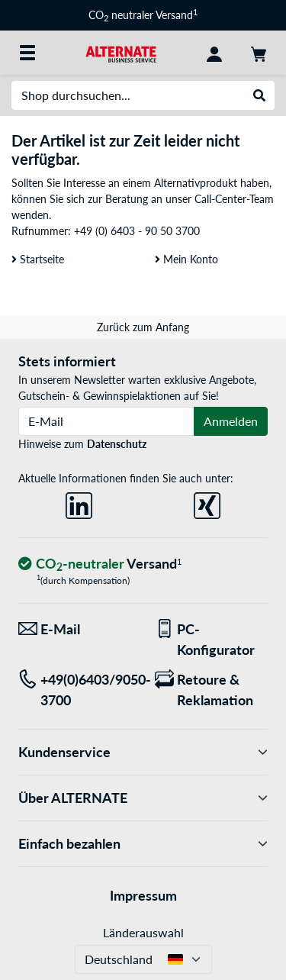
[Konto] (214, 53)
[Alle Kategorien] (27, 53)
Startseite (38, 259)
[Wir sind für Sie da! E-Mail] (75, 629)
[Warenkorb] (259, 53)
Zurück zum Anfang (143, 327)
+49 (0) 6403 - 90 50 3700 (137, 231)
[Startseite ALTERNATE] (121, 52)
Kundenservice (143, 752)
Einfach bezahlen (143, 844)
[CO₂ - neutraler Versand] (100, 564)
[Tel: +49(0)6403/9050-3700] (75, 690)
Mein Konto (186, 259)
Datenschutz (117, 444)
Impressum (143, 895)
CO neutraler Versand (143, 15)
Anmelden (231, 421)
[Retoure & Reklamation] (212, 690)
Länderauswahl (143, 932)
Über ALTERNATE (143, 798)
